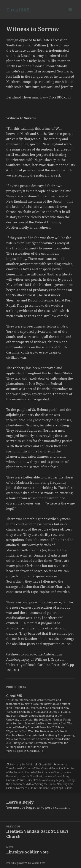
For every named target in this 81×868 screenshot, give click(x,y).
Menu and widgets (70, 14)
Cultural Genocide (52, 768)
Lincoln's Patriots (16, 780)
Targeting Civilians (61, 788)
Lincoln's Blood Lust (30, 776)
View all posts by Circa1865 (23, 751)
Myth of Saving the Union (40, 784)
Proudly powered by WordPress (26, 863)
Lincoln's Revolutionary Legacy (46, 780)
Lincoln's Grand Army (56, 776)
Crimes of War (32, 768)
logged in (33, 807)
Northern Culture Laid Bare (33, 788)
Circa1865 (18, 10)
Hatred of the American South (43, 772)
